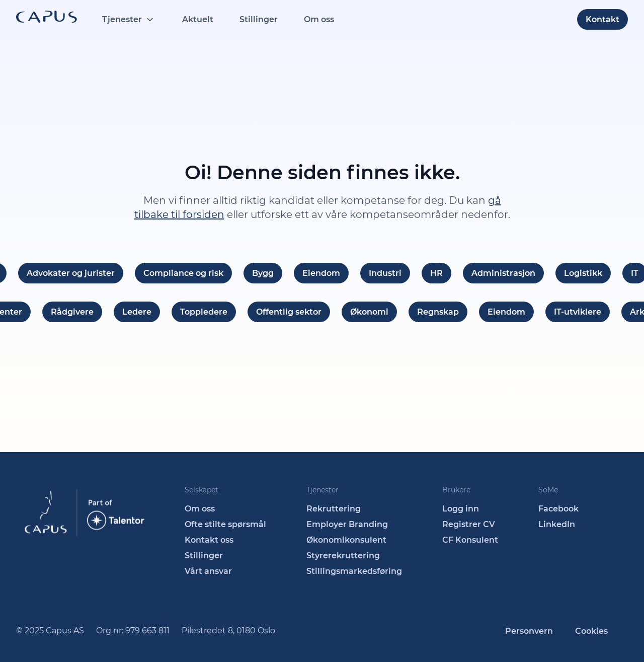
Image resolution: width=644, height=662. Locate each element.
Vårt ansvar (208, 571)
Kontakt (602, 19)
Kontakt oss (209, 540)
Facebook (558, 509)
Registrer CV (469, 524)
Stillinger (259, 19)
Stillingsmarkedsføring (354, 571)
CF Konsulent (470, 540)
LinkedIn (557, 524)
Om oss (319, 19)
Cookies (591, 631)
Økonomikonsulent (346, 540)
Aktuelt (198, 19)
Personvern (529, 631)
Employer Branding (347, 524)
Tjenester (122, 19)
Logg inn (461, 509)
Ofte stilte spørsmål (225, 524)
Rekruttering (334, 509)
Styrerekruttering (343, 556)
